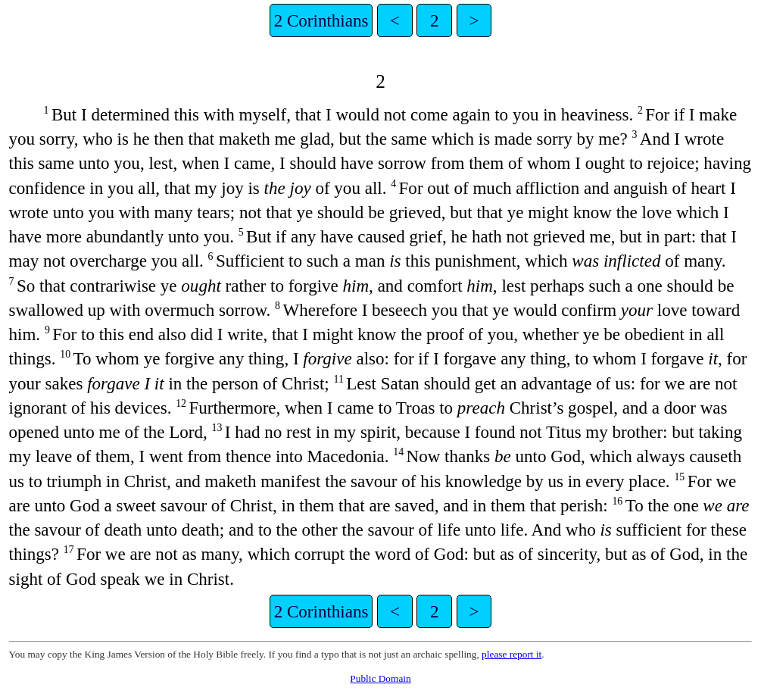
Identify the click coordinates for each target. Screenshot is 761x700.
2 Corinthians (321, 20)
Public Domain (380, 678)
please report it (511, 654)
